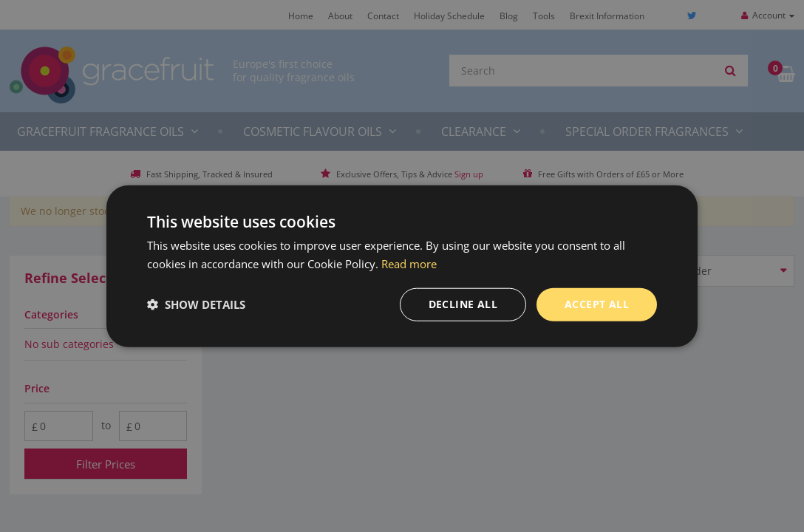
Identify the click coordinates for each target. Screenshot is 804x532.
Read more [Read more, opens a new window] (409, 264)
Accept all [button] (597, 304)
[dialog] (402, 266)
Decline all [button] (463, 304)
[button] (196, 304)
